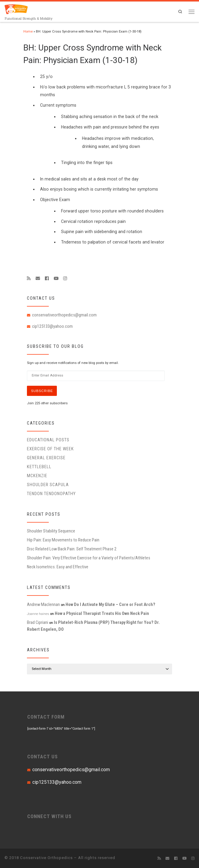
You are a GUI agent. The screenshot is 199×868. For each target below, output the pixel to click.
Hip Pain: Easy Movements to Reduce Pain (63, 540)
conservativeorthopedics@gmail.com (64, 315)
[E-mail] (38, 278)
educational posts (48, 440)
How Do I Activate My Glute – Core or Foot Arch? (110, 604)
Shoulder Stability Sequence (51, 531)
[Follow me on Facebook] (47, 278)
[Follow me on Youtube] (56, 278)
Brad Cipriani (38, 622)
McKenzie (37, 476)
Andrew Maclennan (43, 604)
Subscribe (42, 391)
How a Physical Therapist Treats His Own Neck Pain (102, 613)
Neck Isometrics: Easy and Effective (58, 567)
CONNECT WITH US (49, 816)
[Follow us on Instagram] (65, 278)
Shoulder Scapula (48, 485)
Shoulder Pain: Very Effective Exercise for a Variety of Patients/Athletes (89, 558)
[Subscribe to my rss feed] (29, 278)
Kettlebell (39, 467)
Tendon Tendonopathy (51, 494)
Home (28, 32)
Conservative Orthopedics (46, 858)
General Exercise (46, 458)
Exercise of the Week (50, 449)
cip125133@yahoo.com (52, 326)
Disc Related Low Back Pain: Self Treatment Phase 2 (72, 549)
